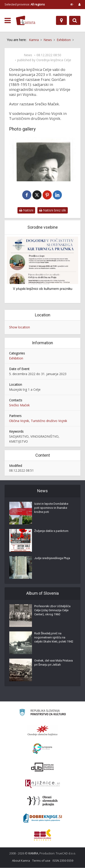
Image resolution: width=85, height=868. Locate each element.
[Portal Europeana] (42, 749)
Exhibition (16, 358)
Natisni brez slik (53, 210)
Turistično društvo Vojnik (49, 421)
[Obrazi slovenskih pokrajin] (42, 801)
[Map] (61, 20)
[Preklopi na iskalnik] (75, 20)
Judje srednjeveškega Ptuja (52, 558)
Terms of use (41, 861)
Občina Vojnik (19, 421)
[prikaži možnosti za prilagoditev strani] (72, 4)
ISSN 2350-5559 (63, 861)
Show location (19, 327)
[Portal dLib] (43, 767)
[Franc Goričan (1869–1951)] (42, 159)
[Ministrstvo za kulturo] (42, 713)
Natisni (26, 210)
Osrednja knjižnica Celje (54, 60)
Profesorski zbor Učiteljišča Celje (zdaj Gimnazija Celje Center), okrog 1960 (52, 610)
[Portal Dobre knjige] (43, 818)
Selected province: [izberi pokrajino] (25, 4)
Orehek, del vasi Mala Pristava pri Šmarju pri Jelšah (53, 663)
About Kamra (21, 861)
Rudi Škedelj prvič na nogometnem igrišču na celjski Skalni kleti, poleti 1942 (54, 638)
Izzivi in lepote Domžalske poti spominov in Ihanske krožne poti (51, 508)
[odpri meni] (8, 21)
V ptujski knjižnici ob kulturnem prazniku (43, 289)
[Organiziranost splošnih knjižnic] (43, 731)
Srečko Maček (19, 405)
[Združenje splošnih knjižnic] (42, 835)
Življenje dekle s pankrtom (51, 531)
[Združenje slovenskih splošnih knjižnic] (42, 784)
